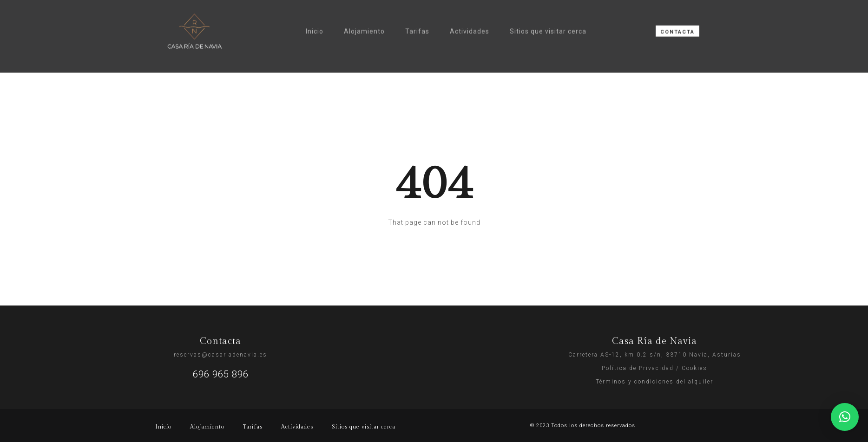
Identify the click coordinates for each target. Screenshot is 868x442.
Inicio (315, 19)
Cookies (694, 368)
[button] (845, 417)
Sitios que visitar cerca (548, 19)
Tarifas (417, 19)
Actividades (470, 19)
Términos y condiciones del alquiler (654, 382)
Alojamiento (364, 19)
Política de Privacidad (638, 368)
